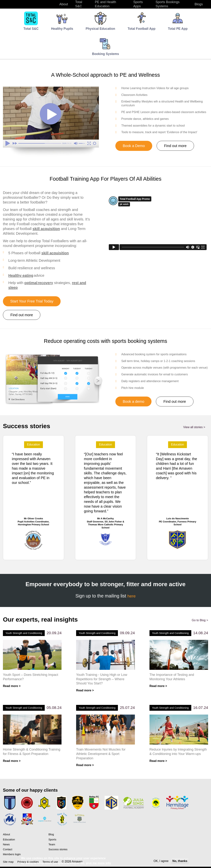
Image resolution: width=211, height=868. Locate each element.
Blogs (199, 4)
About (7, 836)
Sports (53, 841)
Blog (51, 836)
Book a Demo (134, 146)
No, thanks (180, 861)
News (7, 845)
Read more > (12, 687)
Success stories (59, 851)
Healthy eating (21, 275)
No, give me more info (96, 863)
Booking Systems (105, 54)
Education (9, 841)
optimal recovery (39, 283)
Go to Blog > (200, 620)
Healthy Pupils (62, 29)
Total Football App (141, 29)
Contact (8, 851)
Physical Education (100, 29)
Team (52, 845)
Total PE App (178, 29)
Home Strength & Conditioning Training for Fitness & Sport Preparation (26, 755)
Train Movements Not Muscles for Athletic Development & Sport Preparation (102, 755)
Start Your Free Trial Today (32, 301)
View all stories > (194, 427)
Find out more (175, 146)
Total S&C (79, 4)
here (131, 596)
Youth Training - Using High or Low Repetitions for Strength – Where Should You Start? (103, 679)
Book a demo (133, 401)
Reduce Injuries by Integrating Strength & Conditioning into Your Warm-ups (175, 755)
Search (205, 4)
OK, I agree (161, 861)
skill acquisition (46, 229)
